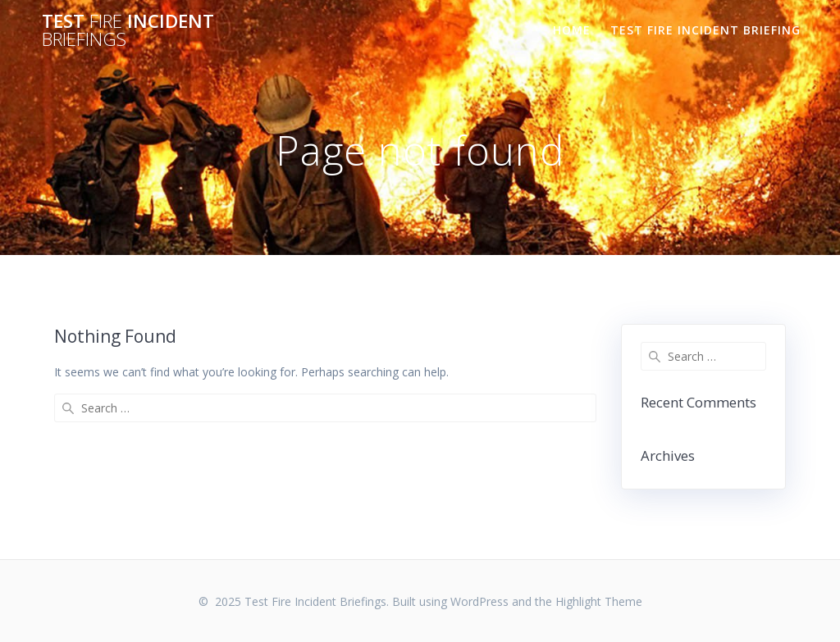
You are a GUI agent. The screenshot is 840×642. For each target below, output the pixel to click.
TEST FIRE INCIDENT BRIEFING (705, 30)
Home (572, 30)
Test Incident (128, 31)
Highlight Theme (599, 601)
